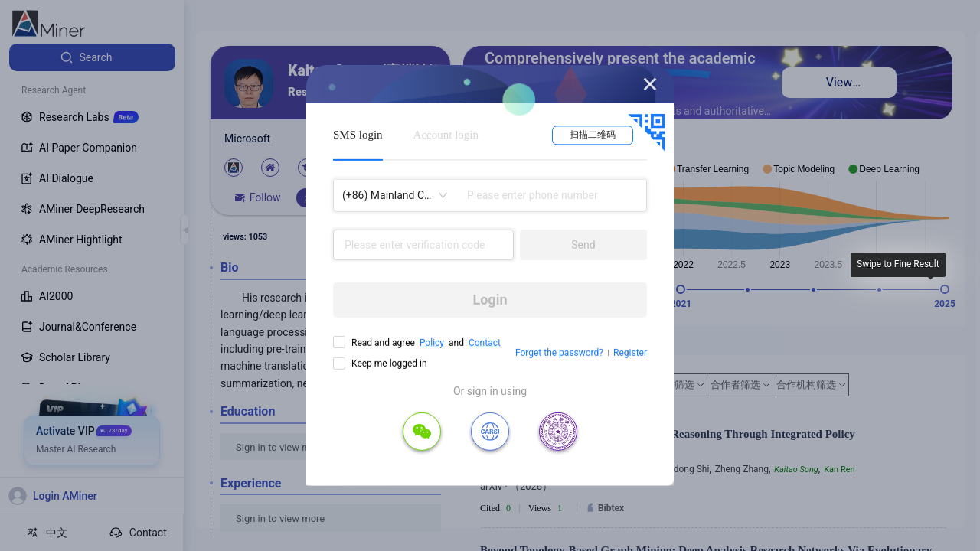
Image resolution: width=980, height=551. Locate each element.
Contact (485, 343)
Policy (432, 343)
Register (630, 353)
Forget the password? (559, 353)
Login (490, 300)
